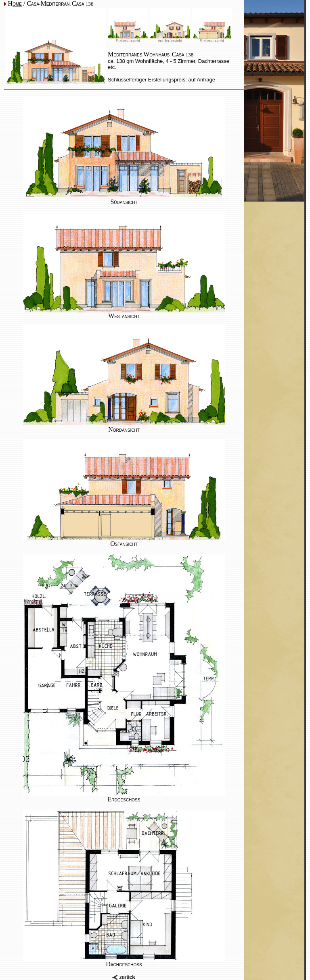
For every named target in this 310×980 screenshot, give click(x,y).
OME (17, 4)
